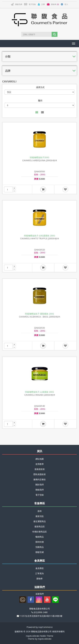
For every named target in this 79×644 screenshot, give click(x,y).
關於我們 (40, 485)
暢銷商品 (40, 537)
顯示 (40, 101)
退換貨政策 (40, 469)
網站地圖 (40, 459)
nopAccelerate (45, 639)
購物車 (40, 579)
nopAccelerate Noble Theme (40, 636)
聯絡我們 (40, 490)
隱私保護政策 (40, 474)
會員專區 (40, 568)
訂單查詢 (40, 573)
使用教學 (40, 464)
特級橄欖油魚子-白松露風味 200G (39, 236)
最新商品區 (40, 526)
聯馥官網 (40, 552)
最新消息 (40, 516)
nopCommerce (46, 627)
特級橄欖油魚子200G (40, 157)
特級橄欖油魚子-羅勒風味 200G (39, 314)
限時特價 (40, 542)
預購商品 (40, 547)
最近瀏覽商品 (40, 521)
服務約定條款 (40, 479)
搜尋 (40, 511)
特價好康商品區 (40, 532)
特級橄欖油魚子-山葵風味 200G (39, 392)
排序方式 (40, 87)
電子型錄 (40, 495)
